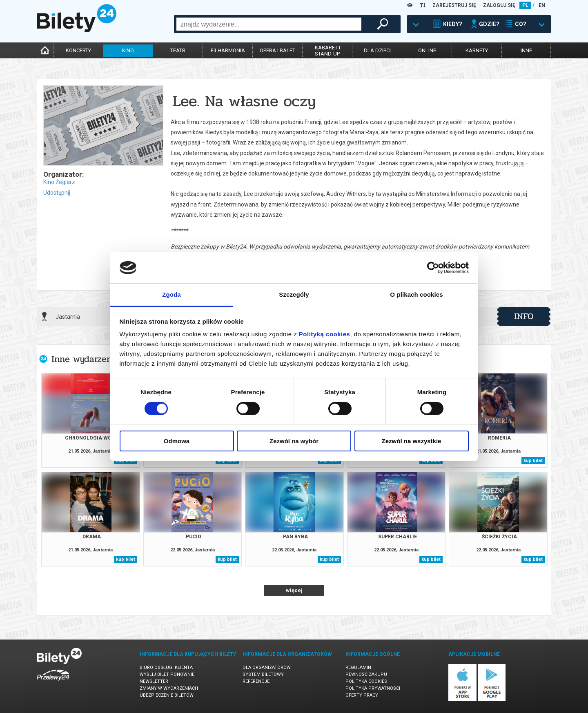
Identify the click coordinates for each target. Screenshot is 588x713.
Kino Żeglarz (59, 182)
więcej (294, 590)
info (524, 316)
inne (526, 50)
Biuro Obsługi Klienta (166, 667)
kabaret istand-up (327, 51)
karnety (477, 50)
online (427, 50)
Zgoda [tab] (171, 294)
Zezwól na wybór (294, 441)
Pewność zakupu (366, 674)
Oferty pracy (362, 695)
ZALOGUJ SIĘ (499, 5)
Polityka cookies (366, 681)
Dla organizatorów (267, 667)
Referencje (256, 681)
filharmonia (228, 50)
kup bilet (533, 461)
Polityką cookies (325, 334)
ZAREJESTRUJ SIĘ (454, 5)
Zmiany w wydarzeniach (169, 688)
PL (525, 5)
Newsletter (154, 681)
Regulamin (358, 667)
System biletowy (263, 674)
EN (542, 5)
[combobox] (269, 24)
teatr (178, 50)
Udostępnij (57, 193)
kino (128, 50)
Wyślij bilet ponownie (167, 674)
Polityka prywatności (373, 688)
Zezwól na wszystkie (412, 441)
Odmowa (177, 441)
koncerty (78, 50)
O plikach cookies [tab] (416, 294)
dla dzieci (377, 50)
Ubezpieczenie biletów (167, 695)
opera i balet (277, 50)
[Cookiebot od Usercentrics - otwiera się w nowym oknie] (433, 268)
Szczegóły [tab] (294, 294)
